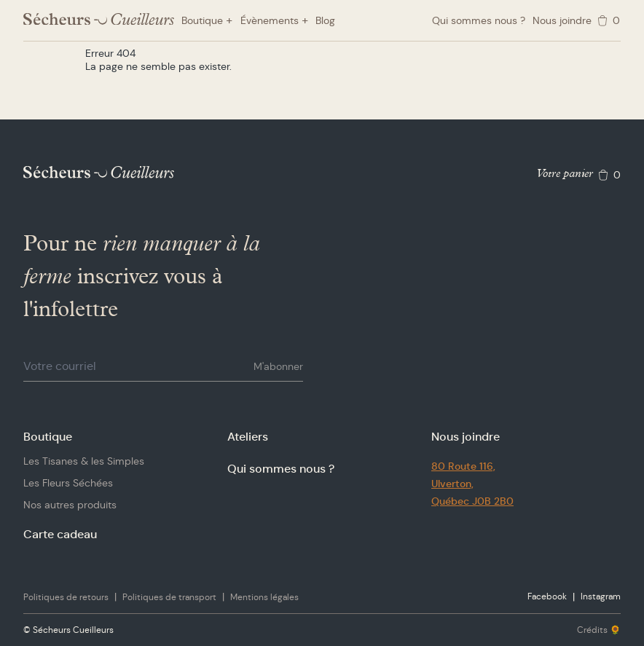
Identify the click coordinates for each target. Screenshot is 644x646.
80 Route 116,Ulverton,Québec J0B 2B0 (472, 484)
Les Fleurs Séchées (68, 483)
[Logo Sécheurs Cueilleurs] (99, 19)
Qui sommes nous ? (479, 20)
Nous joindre (562, 20)
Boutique (48, 437)
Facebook (547, 596)
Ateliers (248, 437)
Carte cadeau (60, 534)
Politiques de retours (66, 597)
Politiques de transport (169, 597)
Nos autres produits (70, 505)
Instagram (601, 596)
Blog (325, 20)
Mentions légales (264, 597)
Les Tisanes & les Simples (84, 461)
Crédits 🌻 (599, 630)
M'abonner (278, 366)
